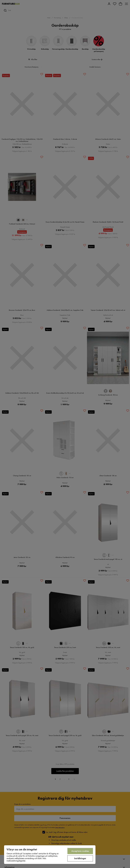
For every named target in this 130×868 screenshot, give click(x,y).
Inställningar (80, 858)
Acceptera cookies (80, 851)
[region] (50, 855)
